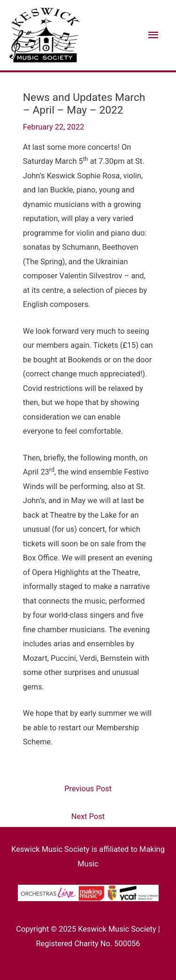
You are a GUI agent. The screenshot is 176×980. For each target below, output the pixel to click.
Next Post (88, 816)
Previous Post (88, 789)
